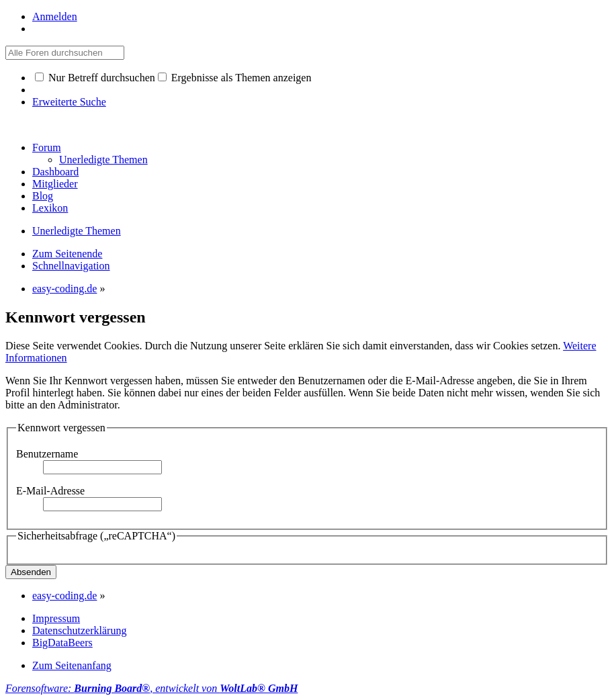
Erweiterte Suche (69, 102)
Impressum (56, 618)
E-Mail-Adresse (50, 491)
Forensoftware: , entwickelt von (151, 688)
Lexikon (50, 208)
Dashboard (55, 172)
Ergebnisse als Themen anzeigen (235, 78)
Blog (43, 196)
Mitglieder (55, 184)
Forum (47, 147)
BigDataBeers (62, 643)
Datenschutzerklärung (79, 630)
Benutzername (47, 454)
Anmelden (55, 16)
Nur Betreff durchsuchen (95, 78)
